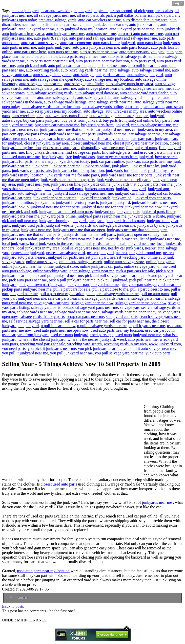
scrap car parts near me (85, 317)
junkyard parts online (58, 216)
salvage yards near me (35, 312)
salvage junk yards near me (107, 298)
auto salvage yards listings (65, 102)
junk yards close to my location (78, 171)
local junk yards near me (96, 244)
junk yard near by (145, 166)
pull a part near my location (62, 294)
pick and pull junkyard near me (58, 275)
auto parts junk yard (54, 47)
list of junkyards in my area (115, 239)
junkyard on (105, 212)
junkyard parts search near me (102, 216)
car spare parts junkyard (150, 139)
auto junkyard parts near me (132, 29)
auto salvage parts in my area (129, 84)
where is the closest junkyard (42, 339)
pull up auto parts (155, 294)
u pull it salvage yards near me (102, 326)
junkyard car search (94, 198)
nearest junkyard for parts (56, 257)
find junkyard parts (141, 148)
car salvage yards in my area (51, 139)
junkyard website (59, 225)
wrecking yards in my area (125, 344)
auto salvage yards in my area (137, 97)
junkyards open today (19, 239)
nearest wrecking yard (128, 257)
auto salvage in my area (52, 75)
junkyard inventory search (77, 202)
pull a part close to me (110, 289)
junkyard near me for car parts (55, 207)
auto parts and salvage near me (132, 38)
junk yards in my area (157, 171)
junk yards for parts (122, 171)
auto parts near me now (98, 52)
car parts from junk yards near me (53, 134)
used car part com (159, 330)
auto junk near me (144, 24)
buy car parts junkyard (42, 120)
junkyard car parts (17, 198)
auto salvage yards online (102, 107)
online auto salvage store (124, 262)
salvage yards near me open (77, 312)
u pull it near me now (58, 326)
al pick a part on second (113, 11)
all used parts (88, 15)
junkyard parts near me (21, 216)
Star (22, 598)
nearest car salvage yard (65, 253)
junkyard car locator (164, 193)
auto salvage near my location (109, 79)
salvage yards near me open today (129, 312)
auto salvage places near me (101, 88)
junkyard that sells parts (126, 221)
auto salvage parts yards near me (50, 88)
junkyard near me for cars (102, 207)
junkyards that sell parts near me (65, 239)
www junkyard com (165, 344)
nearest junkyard (100, 253)
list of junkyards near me (160, 239)
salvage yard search (136, 307)
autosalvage (12, 120)
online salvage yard (140, 266)
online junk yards (160, 262)
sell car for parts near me (130, 321)
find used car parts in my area (156, 152)
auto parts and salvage (87, 38)
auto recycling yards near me (84, 70)
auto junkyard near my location (82, 29)
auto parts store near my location (102, 61)
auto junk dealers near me (106, 24)
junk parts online (96, 166)
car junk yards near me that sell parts (64, 129)
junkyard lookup (15, 207)
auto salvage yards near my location (51, 107)
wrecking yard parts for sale (43, 344)
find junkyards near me (45, 152)
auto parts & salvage (50, 38)
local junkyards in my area (38, 248)
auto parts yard (143, 61)
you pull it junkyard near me (25, 353)
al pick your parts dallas (153, 11)
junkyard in (44, 202)
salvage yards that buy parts (42, 317)
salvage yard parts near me (97, 307)
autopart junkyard (150, 116)
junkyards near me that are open (79, 230)
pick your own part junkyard (42, 285)
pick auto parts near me (28, 280)
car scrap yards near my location (102, 139)
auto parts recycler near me (84, 56)
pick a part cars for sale (135, 271)
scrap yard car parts (122, 317)
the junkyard (29, 326)
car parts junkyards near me (104, 134)
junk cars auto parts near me (149, 161)
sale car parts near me (66, 298)
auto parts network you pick (142, 52)
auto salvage (120, 70)
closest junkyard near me (91, 143)
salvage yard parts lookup (52, 307)
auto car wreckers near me (100, 20)
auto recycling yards (42, 70)
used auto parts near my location (117, 330)
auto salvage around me (151, 70)
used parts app (102, 335)
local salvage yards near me (84, 248)
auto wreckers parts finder (67, 116)
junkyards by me (151, 225)
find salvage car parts (83, 152)
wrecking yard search (84, 344)
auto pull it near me (143, 66)
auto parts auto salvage (40, 43)
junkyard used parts (28, 225)
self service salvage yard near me (36, 321)
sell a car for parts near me (86, 321)
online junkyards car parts (101, 266)
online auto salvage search (80, 262)
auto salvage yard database (96, 93)
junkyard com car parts (152, 198)
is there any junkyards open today (62, 161)
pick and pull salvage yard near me (113, 275)
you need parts (14, 348)
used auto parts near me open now (61, 330)
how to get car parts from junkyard (125, 157)
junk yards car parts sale (32, 171)
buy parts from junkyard (81, 120)
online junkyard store (61, 266)
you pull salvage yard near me (119, 353)
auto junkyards (169, 29)
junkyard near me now (143, 207)
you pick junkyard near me (100, 348)
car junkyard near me (113, 129)
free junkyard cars (80, 157)
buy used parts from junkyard (105, 125)
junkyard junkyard (115, 202)
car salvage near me (145, 134)
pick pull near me (143, 280)
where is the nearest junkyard (91, 339)
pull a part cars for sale (72, 289)
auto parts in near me (19, 47)
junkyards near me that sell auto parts (137, 230)
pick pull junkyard (112, 280)
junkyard (139, 189)
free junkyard (53, 157)
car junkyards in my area (152, 129)
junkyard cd (122, 198)
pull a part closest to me (150, 289)
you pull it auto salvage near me (149, 348)
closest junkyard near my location (140, 143)
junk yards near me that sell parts (124, 180)
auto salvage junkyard (145, 75)
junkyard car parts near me (55, 198)
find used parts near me (21, 157)
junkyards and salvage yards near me (105, 225)
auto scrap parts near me (144, 107)
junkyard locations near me (154, 202)
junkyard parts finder (158, 212)
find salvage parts (116, 152)
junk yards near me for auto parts (72, 175)
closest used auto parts (61, 148)
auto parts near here (30, 52)
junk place (120, 166)
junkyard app (158, 189)
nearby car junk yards (126, 248)
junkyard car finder (130, 193)
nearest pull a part (93, 257)
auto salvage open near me (41, 84)
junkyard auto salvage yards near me (83, 193)
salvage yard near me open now (141, 303)
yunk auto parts (158, 353)
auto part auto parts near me (140, 34)
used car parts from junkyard (25, 335)
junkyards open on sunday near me (145, 234)
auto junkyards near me (65, 34)
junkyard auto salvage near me (27, 193)
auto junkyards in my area (23, 34)
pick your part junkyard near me (93, 285)
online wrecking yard (50, 271)
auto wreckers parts (28, 116)
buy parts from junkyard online (128, 120)
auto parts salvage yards (127, 56)
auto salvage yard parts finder (144, 93)
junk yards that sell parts (63, 189)
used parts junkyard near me (138, 335)
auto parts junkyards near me (96, 47)
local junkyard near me (136, 244)
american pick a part (156, 15)
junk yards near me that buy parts (68, 180)
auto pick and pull (32, 66)
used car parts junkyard (69, 335)
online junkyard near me (22, 266)
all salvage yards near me (54, 15)
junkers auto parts (99, 189)
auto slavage (93, 111)
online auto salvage (42, 262)
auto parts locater (135, 47)
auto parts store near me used (50, 61)
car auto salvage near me (151, 125)
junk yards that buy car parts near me (142, 184)
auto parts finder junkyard (114, 43)
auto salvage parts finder (84, 84)
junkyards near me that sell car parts (31, 234)
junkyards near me (36, 230)
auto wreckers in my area (126, 111)
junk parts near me (66, 166)
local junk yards (15, 244)
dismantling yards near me (103, 148)
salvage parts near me (149, 298)
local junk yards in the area (52, 244)
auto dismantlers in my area (145, 20)
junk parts (40, 166)
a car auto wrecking (57, 11)
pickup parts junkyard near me (27, 289)
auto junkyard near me (37, 29)
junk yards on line (66, 184)
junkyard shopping (54, 221)
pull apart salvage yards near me (112, 294)
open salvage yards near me (92, 271)
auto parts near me (63, 52)
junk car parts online (107, 161)
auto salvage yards (60, 97)
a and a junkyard (25, 11)
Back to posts (13, 606)
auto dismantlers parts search (60, 24)
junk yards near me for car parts (127, 175)
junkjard (123, 189)
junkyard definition (18, 202)
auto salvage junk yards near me (99, 75)
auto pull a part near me (67, 66)
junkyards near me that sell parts (89, 234)
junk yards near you (33, 184)
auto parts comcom (76, 43)
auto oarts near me (101, 34)
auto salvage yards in (94, 97)
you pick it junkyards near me (52, 348)
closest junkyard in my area (47, 143)
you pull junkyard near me (71, 353)
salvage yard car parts (52, 303)
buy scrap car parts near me (57, 125)
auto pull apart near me (107, 66)
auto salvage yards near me (110, 102)
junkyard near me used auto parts (66, 212)
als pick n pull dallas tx (119, 15)
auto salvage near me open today (56, 79)
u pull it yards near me (147, 326)
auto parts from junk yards (159, 43)
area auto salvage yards (58, 20)
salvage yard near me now (92, 303)
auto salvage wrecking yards (50, 93)
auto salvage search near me (148, 88)
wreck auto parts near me (137, 339)
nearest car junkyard (28, 253)
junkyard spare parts (88, 221)
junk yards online (96, 184)
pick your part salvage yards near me (150, 285)
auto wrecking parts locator (111, 116)
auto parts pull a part (43, 56)
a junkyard (83, 11)
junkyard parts (128, 212)
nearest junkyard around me (138, 253)
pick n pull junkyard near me (72, 280)
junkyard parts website (147, 216)
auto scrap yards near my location (54, 111)
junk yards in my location (23, 175)
